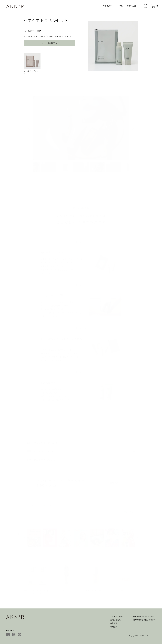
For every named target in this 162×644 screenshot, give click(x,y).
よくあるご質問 (117, 616)
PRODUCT (107, 6)
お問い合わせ (116, 620)
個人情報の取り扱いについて (144, 620)
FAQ (121, 6)
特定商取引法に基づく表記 (144, 616)
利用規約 (114, 627)
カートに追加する (49, 43)
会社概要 (114, 623)
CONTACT (132, 6)
